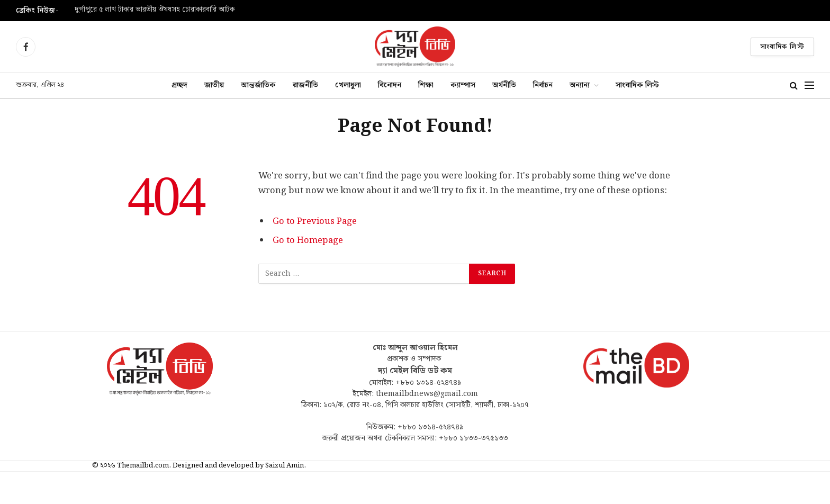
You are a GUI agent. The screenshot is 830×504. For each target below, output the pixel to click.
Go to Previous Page (315, 221)
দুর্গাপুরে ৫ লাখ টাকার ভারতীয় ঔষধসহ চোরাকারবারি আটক (155, 10)
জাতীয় (214, 85)
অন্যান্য (580, 85)
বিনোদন (390, 85)
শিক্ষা (426, 85)
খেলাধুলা (348, 85)
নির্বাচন (543, 85)
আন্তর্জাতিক (258, 85)
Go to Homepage (308, 240)
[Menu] (809, 85)
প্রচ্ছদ (179, 85)
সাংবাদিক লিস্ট (782, 47)
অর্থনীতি (504, 85)
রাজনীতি (305, 85)
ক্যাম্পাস (463, 85)
